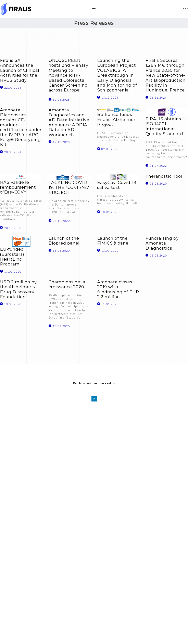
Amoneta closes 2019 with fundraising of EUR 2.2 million (118, 289)
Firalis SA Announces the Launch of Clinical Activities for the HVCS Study (20, 70)
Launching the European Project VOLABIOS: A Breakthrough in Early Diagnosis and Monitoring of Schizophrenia (117, 75)
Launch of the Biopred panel (64, 241)
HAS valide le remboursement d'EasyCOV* (18, 187)
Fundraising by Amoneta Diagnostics (162, 243)
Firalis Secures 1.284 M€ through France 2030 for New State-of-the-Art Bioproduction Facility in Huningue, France (166, 75)
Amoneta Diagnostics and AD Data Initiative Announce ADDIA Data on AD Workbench (69, 122)
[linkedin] (94, 399)
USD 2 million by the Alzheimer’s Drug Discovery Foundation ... (18, 289)
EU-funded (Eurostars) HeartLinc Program (12, 257)
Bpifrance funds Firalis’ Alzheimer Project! (116, 119)
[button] (94, 9)
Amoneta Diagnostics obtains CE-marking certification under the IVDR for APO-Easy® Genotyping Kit (21, 127)
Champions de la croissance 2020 (67, 284)
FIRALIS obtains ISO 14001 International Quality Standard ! (166, 126)
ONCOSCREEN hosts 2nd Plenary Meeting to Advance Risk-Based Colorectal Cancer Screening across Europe (68, 75)
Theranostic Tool (164, 176)
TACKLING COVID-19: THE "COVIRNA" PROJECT (69, 188)
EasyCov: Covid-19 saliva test (117, 185)
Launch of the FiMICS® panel (113, 241)
